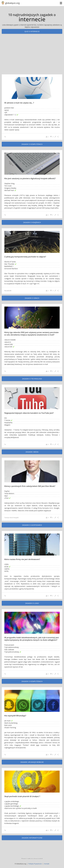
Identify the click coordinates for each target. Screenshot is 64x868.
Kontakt (47, 864)
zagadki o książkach (32, 222)
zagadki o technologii (32, 379)
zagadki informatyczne (32, 838)
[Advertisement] (32, 56)
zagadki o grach (32, 298)
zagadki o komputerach (32, 144)
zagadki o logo (32, 603)
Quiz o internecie (32, 31)
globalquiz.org (12, 3)
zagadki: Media (32, 452)
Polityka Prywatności (35, 864)
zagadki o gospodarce (32, 525)
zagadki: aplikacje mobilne (32, 762)
